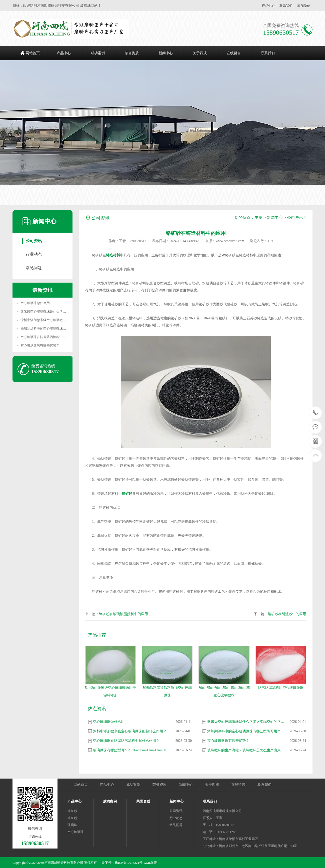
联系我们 (286, 6)
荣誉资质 (132, 53)
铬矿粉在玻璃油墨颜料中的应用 (123, 614)
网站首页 (33, 53)
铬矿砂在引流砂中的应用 (287, 614)
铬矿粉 (72, 818)
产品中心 (268, 6)
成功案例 (98, 53)
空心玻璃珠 (76, 832)
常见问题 (34, 268)
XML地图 (151, 863)
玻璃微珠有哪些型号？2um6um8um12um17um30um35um (132, 750)
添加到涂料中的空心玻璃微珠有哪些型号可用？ (55, 328)
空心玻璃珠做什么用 (35, 303)
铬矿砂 (127, 494)
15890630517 (316, 413)
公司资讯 (34, 241)
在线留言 (234, 53)
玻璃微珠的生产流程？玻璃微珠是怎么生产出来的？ (246, 750)
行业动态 (34, 254)
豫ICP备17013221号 (129, 863)
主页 (258, 217)
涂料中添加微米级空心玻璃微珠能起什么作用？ (55, 320)
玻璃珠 (72, 825)
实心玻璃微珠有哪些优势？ (40, 345)
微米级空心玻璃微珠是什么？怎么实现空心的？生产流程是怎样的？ (246, 722)
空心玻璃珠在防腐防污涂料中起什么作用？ (51, 337)
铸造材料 (113, 255)
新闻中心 (166, 53)
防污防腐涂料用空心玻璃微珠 (281, 688)
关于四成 (200, 53)
